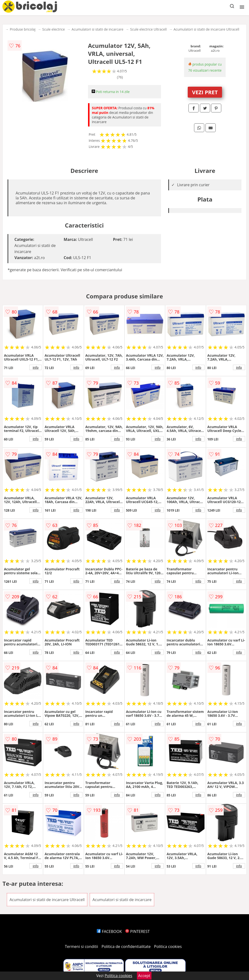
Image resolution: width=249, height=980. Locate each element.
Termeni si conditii (82, 946)
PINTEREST (137, 931)
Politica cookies (168, 946)
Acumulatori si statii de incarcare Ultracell (206, 29)
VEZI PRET (205, 92)
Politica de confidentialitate (126, 946)
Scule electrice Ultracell (148, 29)
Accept (144, 976)
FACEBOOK (109, 931)
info (36, 367)
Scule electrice (54, 29)
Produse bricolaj (23, 29)
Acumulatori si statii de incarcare (98, 29)
